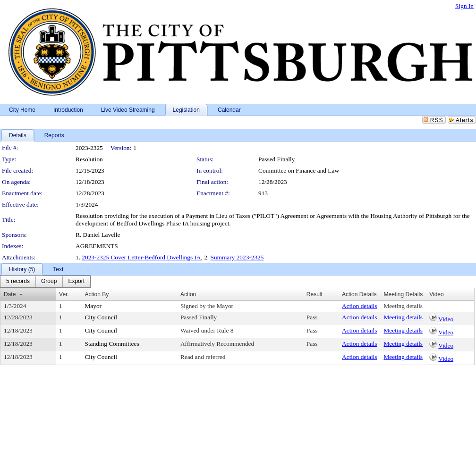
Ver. (64, 294)
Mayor (93, 306)
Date (10, 294)
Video (446, 319)
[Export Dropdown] (76, 282)
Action (188, 294)
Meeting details (404, 306)
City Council (101, 317)
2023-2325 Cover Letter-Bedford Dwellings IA (141, 257)
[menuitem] (18, 282)
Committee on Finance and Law (299, 171)
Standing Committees (112, 344)
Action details (359, 306)
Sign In (464, 6)
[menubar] (45, 282)
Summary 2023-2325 (237, 257)
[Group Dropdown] (49, 282)
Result (314, 294)
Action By (97, 294)
